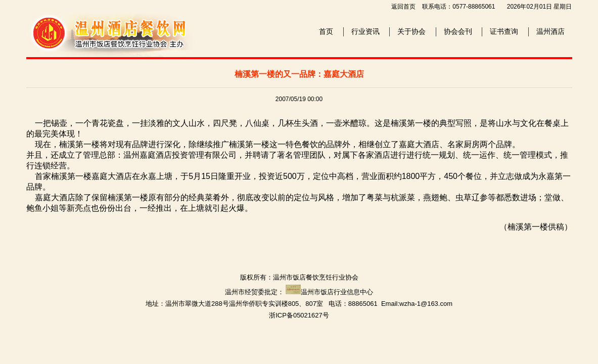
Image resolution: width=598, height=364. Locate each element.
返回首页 (403, 7)
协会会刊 (458, 31)
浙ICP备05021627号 (299, 315)
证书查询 (504, 31)
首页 (326, 31)
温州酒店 (550, 31)
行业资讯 (365, 31)
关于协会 (411, 31)
